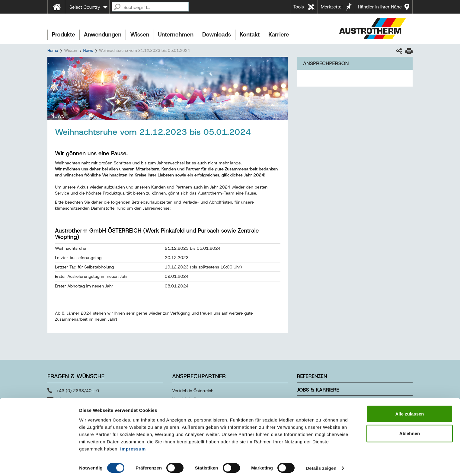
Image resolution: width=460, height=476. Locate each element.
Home (53, 51)
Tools (299, 7)
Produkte (64, 35)
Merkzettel (332, 7)
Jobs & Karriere (318, 390)
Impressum (133, 444)
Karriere (279, 35)
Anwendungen (103, 35)
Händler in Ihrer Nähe (380, 7)
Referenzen (312, 376)
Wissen (140, 35)
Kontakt (250, 35)
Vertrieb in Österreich (193, 391)
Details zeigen (321, 464)
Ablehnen (410, 429)
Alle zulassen (409, 409)
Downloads (217, 35)
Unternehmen (176, 35)
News (88, 51)
